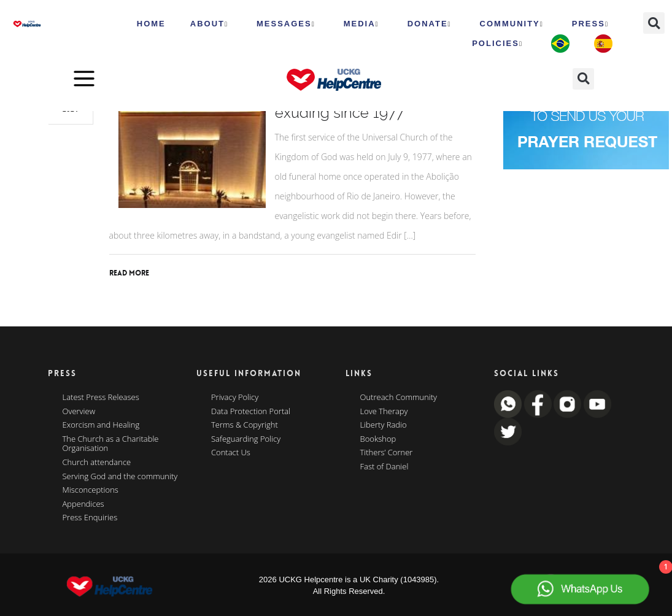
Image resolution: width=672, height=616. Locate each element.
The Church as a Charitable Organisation (111, 444)
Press (590, 24)
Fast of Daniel (384, 467)
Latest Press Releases (101, 398)
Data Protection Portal (251, 412)
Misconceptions (91, 490)
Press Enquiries (90, 518)
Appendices (83, 504)
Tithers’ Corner (387, 453)
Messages (286, 24)
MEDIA (361, 24)
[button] (654, 23)
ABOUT (209, 24)
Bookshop (378, 439)
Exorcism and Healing (101, 425)
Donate (430, 24)
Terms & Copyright (245, 425)
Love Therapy (384, 412)
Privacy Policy (235, 398)
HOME (151, 24)
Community (512, 24)
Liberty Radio (384, 425)
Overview (79, 412)
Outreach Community (399, 398)
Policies (497, 44)
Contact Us (231, 453)
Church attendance (97, 463)
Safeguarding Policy (246, 439)
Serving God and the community (120, 477)
